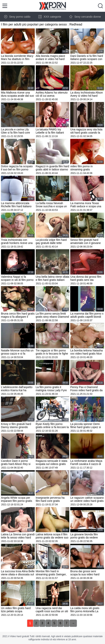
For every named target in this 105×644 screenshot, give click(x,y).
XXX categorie (50, 17)
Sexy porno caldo (17, 17)
